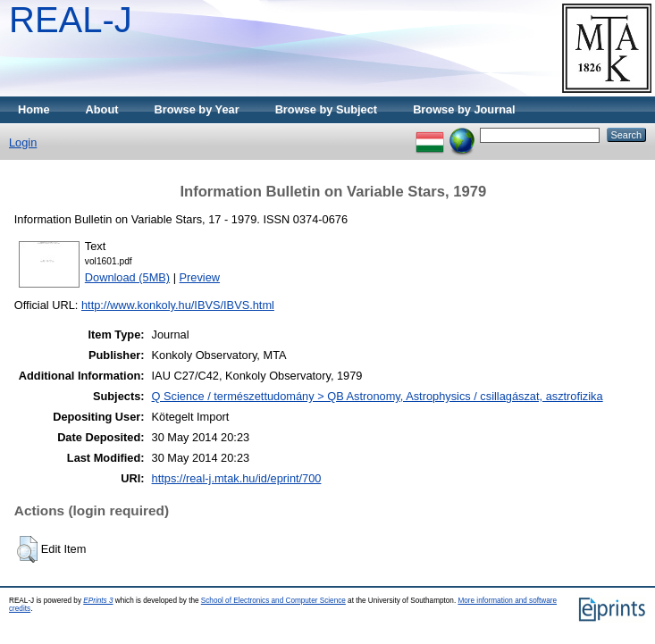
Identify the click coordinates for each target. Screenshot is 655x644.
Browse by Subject (327, 109)
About (102, 109)
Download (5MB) (127, 277)
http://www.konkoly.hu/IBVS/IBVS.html (178, 305)
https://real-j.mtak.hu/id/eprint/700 (237, 478)
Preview (200, 277)
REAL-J (71, 20)
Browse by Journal (464, 109)
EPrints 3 (98, 601)
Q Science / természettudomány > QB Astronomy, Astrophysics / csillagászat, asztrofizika (378, 396)
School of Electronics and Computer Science (273, 601)
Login (23, 142)
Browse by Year (197, 109)
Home (34, 109)
